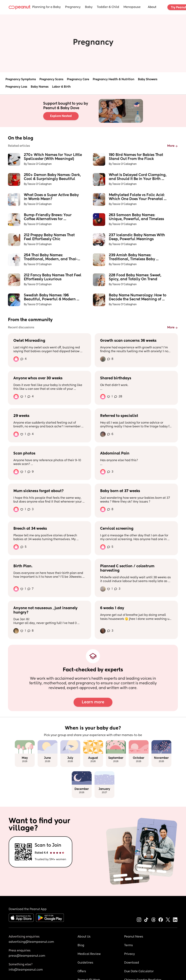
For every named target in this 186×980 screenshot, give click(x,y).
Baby (89, 7)
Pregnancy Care (78, 80)
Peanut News (134, 937)
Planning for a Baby (46, 7)
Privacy (130, 954)
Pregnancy (73, 7)
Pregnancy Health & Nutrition (114, 80)
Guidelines (85, 963)
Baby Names (40, 87)
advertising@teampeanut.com (31, 942)
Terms (129, 945)
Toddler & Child (108, 7)
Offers (82, 972)
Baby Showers (148, 80)
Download (132, 963)
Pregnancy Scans (51, 80)
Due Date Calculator (139, 972)
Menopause (132, 7)
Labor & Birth (61, 87)
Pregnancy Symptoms (21, 80)
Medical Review (89, 954)
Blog (81, 945)
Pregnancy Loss (16, 87)
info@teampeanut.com (26, 970)
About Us (84, 937)
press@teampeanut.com (27, 956)
